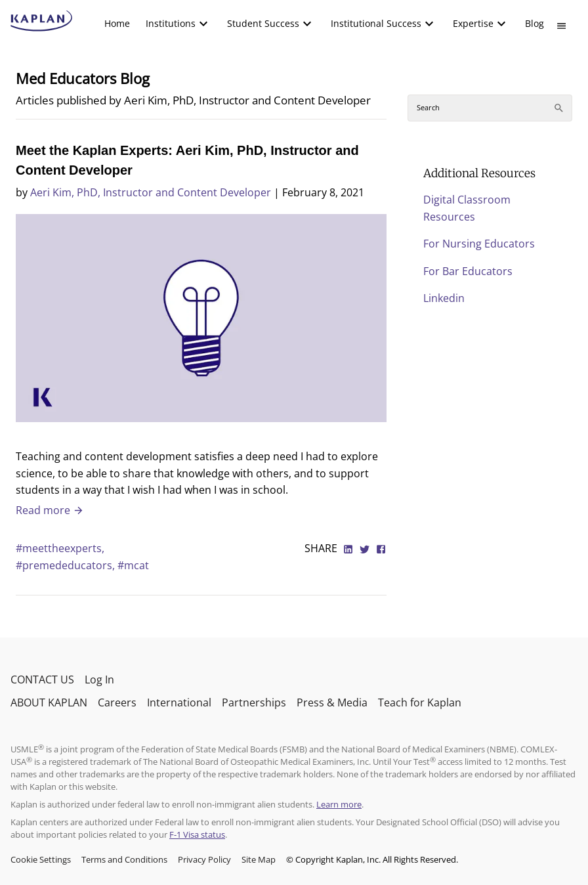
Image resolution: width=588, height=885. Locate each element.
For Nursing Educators (479, 244)
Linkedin (444, 298)
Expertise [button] (473, 23)
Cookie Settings (41, 859)
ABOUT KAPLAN (49, 702)
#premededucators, (67, 565)
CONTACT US (42, 680)
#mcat (133, 565)
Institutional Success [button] (376, 23)
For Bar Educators (468, 271)
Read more (50, 510)
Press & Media (332, 702)
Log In (99, 680)
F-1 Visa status (197, 834)
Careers (117, 702)
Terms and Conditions (124, 859)
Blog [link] (535, 23)
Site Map (259, 859)
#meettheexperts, (60, 548)
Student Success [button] (263, 23)
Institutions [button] (171, 23)
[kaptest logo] (42, 21)
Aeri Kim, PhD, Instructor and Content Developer (151, 192)
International (179, 702)
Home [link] (117, 23)
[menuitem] (117, 24)
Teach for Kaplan (420, 702)
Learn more (339, 804)
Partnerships (254, 702)
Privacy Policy (204, 859)
